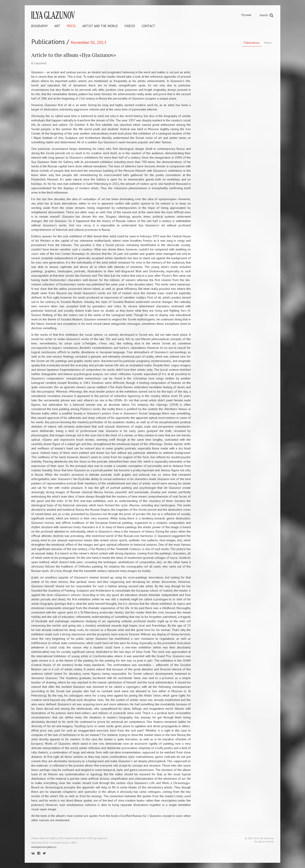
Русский (246, 15)
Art (57, 26)
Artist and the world (100, 26)
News (268, 43)
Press (71, 26)
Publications (252, 43)
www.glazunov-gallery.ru (44, 847)
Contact (148, 26)
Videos (130, 26)
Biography (40, 26)
